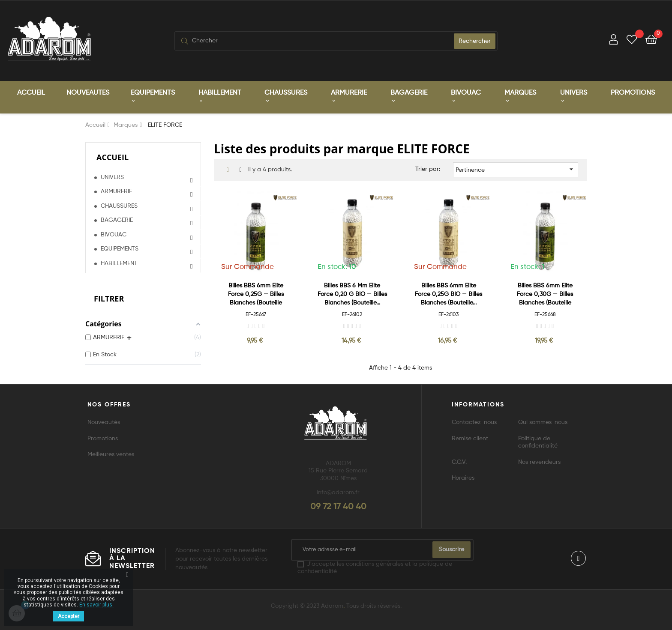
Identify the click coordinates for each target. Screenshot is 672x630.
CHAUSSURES (119, 206)
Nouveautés (104, 422)
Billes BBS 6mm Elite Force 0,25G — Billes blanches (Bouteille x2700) (256, 294)
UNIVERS (112, 177)
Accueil (112, 157)
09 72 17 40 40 (338, 507)
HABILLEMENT (119, 263)
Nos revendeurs (539, 462)
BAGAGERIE (117, 220)
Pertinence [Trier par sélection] (516, 169)
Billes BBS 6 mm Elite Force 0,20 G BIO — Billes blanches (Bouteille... (352, 294)
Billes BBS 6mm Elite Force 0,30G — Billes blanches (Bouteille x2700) (545, 294)
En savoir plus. (96, 605)
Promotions (103, 438)
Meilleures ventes (111, 454)
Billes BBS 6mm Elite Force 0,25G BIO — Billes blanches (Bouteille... (448, 294)
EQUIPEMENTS (120, 248)
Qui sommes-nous (543, 422)
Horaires (463, 478)
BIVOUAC (114, 234)
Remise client (470, 438)
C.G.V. (459, 462)
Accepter (69, 616)
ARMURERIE (116, 191)
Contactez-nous (474, 422)
